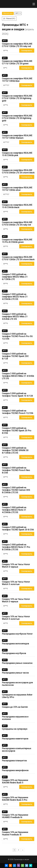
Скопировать (27, 51)
